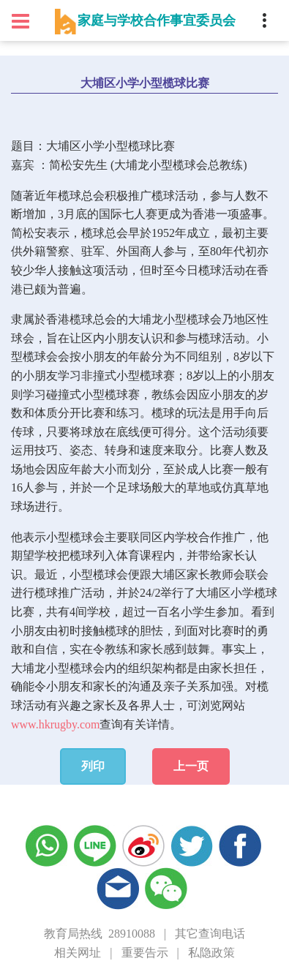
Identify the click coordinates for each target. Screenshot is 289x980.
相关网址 (78, 953)
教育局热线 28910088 (100, 934)
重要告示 (145, 953)
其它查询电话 (210, 934)
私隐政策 (211, 953)
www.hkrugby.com (55, 724)
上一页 (191, 766)
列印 (93, 766)
